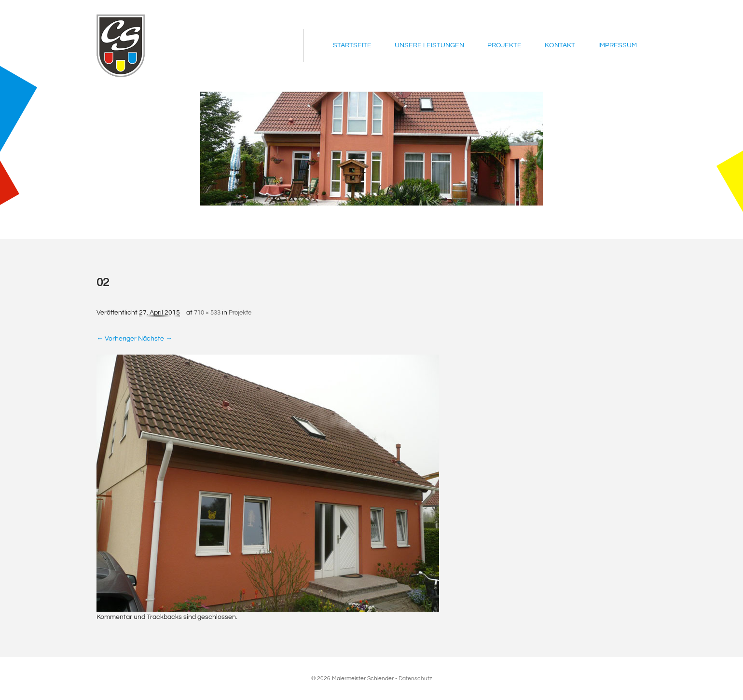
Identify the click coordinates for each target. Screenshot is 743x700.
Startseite (352, 45)
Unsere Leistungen (429, 45)
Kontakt (560, 45)
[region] (371, 149)
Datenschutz (415, 679)
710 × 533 (207, 313)
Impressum (618, 45)
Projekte (504, 45)
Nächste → (155, 339)
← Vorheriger (117, 339)
